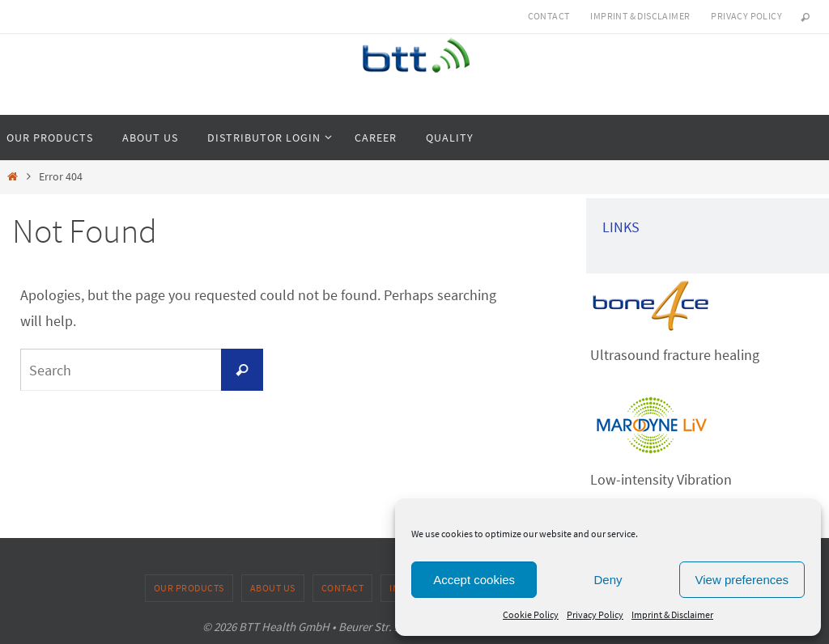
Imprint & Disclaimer (672, 614)
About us (273, 588)
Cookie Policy (531, 614)
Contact (549, 16)
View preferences (742, 580)
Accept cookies (474, 580)
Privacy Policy (595, 614)
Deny (608, 580)
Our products (189, 588)
